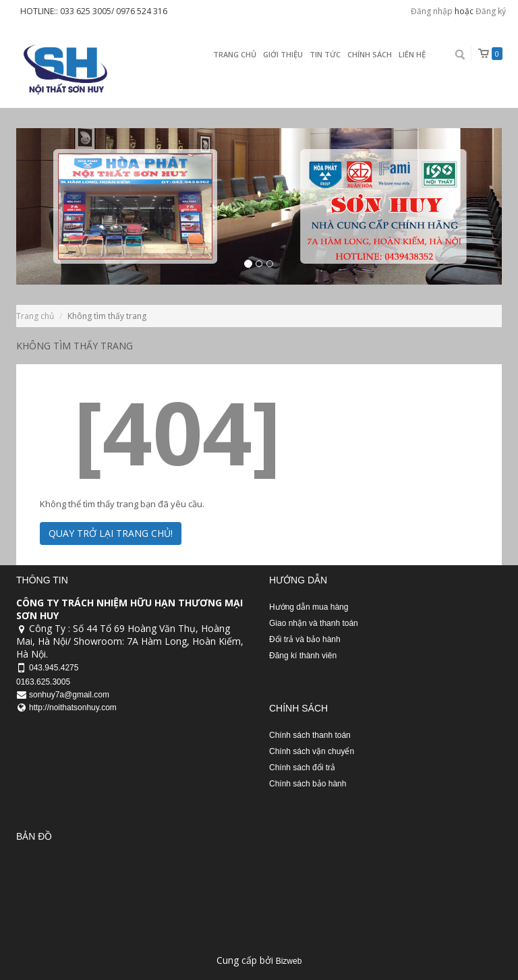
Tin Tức (325, 54)
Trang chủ (235, 54)
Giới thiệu (283, 54)
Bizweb (289, 961)
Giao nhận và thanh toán (314, 623)
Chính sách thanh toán (310, 735)
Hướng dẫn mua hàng (309, 607)
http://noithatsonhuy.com (73, 708)
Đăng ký (491, 11)
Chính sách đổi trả (302, 768)
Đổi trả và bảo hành (305, 639)
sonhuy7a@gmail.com (69, 695)
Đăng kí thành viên (303, 656)
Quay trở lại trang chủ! (111, 533)
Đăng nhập (432, 11)
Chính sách (370, 54)
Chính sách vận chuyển (312, 751)
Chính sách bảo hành (308, 784)
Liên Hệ (412, 54)
